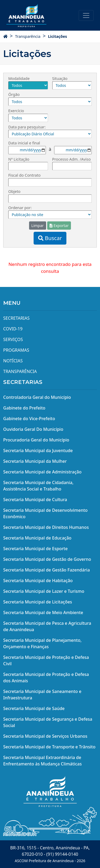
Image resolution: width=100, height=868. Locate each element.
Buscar (50, 238)
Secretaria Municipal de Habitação (38, 581)
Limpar (38, 226)
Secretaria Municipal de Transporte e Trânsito (49, 747)
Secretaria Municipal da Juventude (38, 451)
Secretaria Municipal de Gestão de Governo (47, 559)
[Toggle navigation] (86, 15)
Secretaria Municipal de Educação (37, 538)
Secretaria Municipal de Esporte (35, 549)
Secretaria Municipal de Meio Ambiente (43, 613)
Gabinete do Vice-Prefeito (29, 419)
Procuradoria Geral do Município (36, 440)
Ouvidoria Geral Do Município (33, 429)
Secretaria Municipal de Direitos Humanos (46, 527)
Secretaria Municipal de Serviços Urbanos (45, 736)
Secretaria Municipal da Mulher (35, 461)
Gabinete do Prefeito (24, 408)
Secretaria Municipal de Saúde (34, 708)
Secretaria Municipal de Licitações (38, 602)
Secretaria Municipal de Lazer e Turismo (44, 591)
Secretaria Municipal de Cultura (35, 500)
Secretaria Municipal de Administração (42, 472)
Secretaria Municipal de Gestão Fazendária (47, 570)
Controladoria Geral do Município (37, 397)
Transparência (28, 36)
